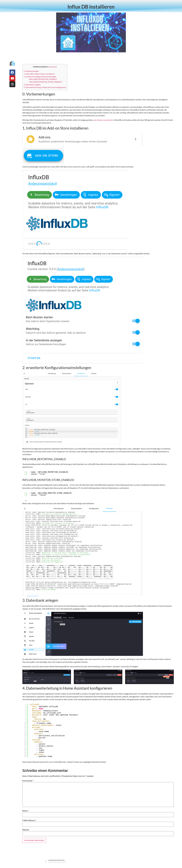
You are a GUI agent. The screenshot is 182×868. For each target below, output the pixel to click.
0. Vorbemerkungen (31, 71)
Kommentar (28, 781)
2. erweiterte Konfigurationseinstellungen (40, 77)
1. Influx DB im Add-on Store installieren (39, 74)
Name (26, 811)
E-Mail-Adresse (29, 820)
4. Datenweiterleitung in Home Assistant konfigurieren (45, 87)
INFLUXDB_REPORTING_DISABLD (43, 79)
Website (26, 830)
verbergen (52, 67)
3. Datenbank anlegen (32, 85)
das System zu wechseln (103, 120)
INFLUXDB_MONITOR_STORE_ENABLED (45, 82)
